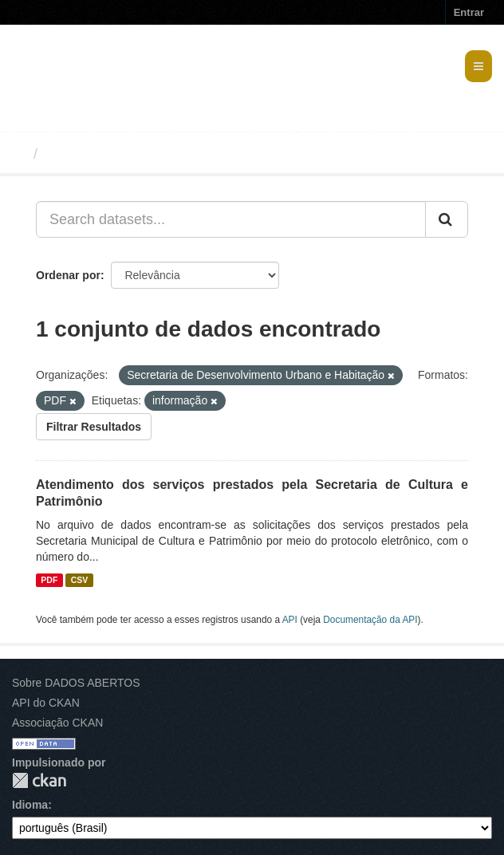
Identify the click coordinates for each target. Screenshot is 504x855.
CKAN (39, 780)
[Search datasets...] (231, 219)
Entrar (469, 12)
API (290, 620)
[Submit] (447, 219)
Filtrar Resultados (94, 427)
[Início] (19, 154)
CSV (80, 580)
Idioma (30, 805)
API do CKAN (46, 703)
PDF (49, 580)
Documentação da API (370, 620)
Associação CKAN (57, 723)
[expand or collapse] (478, 66)
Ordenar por (68, 275)
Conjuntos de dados (114, 154)
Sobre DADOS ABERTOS (76, 683)
